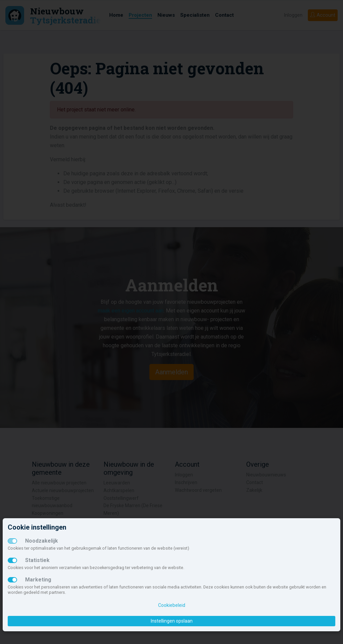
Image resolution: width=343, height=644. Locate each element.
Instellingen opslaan (172, 621)
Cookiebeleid (172, 605)
